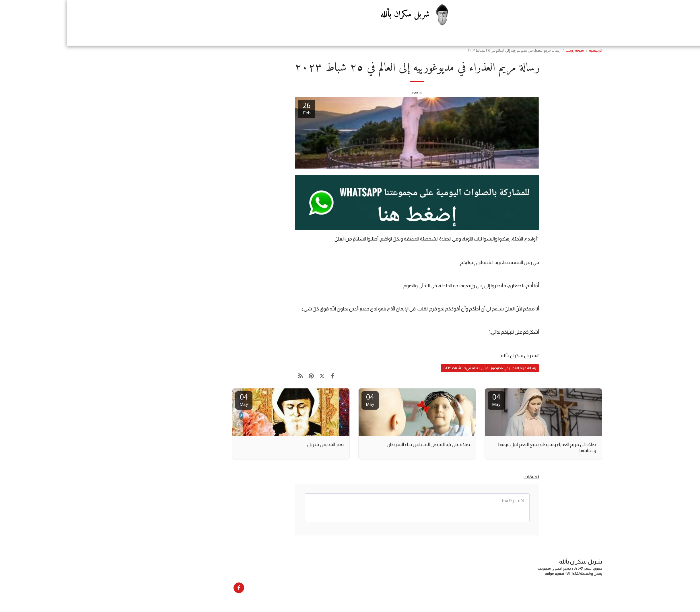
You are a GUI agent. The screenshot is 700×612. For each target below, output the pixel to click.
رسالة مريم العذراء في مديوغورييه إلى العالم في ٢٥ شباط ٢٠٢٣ (423, 368)
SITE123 (506, 573)
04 (429, 400)
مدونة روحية (508, 50)
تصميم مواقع (487, 573)
